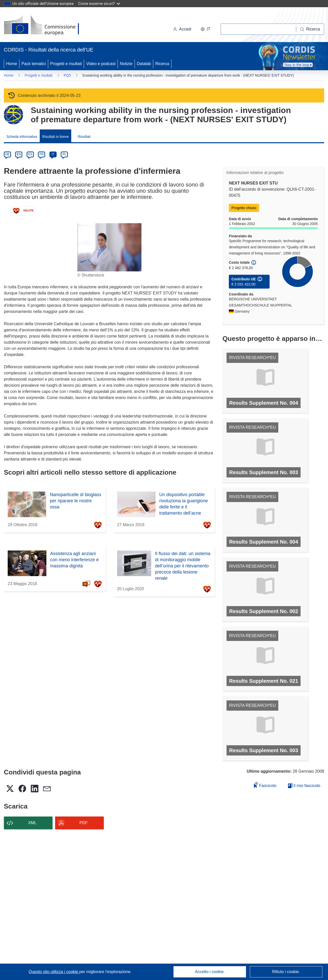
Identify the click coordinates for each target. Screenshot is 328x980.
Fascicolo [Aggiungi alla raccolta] (265, 785)
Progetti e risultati (66, 64)
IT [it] (53, 154)
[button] (206, 29)
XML (32, 823)
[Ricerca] (310, 29)
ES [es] (30, 154)
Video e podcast (101, 64)
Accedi (182, 29)
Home (12, 64)
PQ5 (67, 75)
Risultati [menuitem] (84, 137)
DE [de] (8, 154)
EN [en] (19, 154)
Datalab (144, 64)
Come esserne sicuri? (99, 3)
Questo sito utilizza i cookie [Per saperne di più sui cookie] (54, 972)
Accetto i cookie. (210, 972)
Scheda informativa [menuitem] (22, 137)
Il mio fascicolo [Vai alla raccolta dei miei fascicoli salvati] (304, 786)
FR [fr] (42, 154)
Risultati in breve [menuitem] (56, 137)
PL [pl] (64, 154)
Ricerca (162, 64)
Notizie (126, 64)
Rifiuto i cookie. (286, 972)
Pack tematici (34, 64)
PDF (84, 823)
